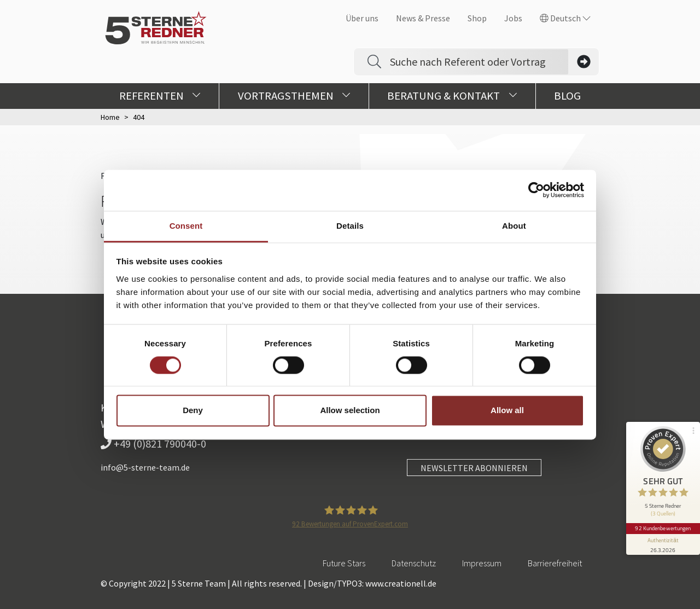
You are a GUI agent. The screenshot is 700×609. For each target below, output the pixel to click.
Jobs (513, 18)
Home (110, 117)
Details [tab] (350, 226)
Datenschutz (414, 563)
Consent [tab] (186, 226)
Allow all (507, 411)
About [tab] (514, 226)
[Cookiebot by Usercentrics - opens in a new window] (536, 190)
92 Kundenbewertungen (663, 525)
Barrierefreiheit (555, 563)
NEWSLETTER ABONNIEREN (474, 468)
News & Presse (423, 18)
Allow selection (350, 411)
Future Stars (344, 563)
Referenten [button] (160, 96)
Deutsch (565, 18)
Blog (567, 96)
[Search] (479, 62)
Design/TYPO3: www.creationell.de (372, 583)
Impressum (482, 563)
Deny (193, 411)
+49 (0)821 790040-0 (153, 443)
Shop (477, 18)
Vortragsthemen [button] (294, 96)
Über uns (362, 18)
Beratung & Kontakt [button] (452, 96)
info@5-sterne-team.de (145, 467)
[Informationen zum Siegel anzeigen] (663, 541)
